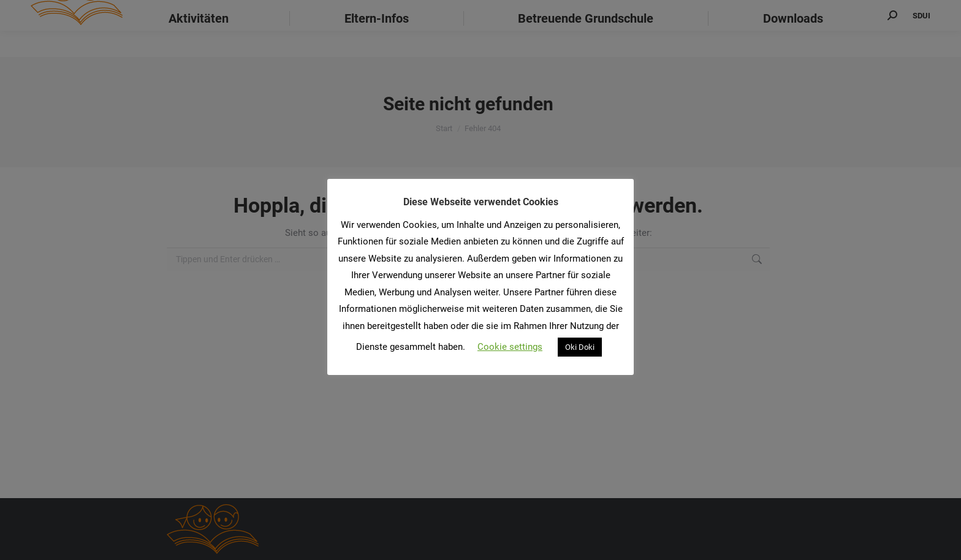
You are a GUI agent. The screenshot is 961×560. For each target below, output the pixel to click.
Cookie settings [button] (510, 347)
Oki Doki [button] (580, 347)
